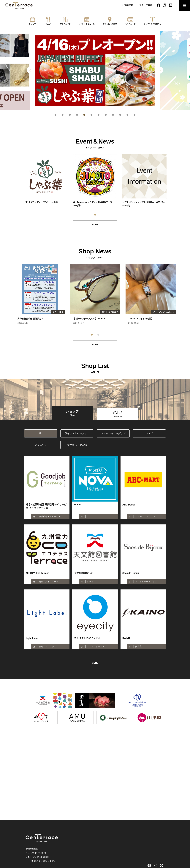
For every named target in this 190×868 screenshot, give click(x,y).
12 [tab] (135, 115)
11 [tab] (127, 115)
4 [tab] (77, 115)
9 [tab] (113, 115)
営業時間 (129, 5)
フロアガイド (65, 24)
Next (160, 70)
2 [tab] (63, 115)
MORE (95, 225)
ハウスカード (130, 24)
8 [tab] (106, 115)
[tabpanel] (95, 71)
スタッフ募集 (146, 5)
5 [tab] (84, 115)
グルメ (48, 24)
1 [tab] (55, 115)
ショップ (32, 24)
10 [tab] (120, 115)
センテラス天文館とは (153, 24)
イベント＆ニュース (87, 24)
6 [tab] (91, 115)
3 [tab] (70, 115)
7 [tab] (99, 115)
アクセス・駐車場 (110, 24)
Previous (30, 70)
